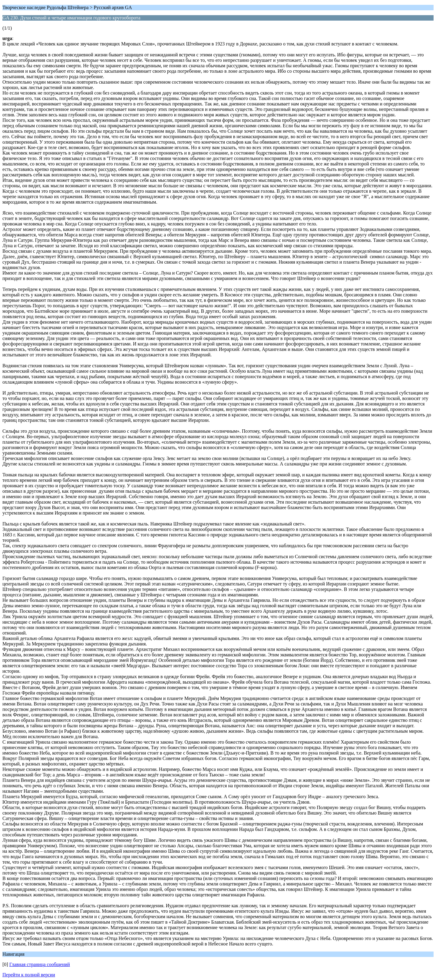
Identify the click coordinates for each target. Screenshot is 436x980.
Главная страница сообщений (40, 964)
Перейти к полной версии (29, 975)
